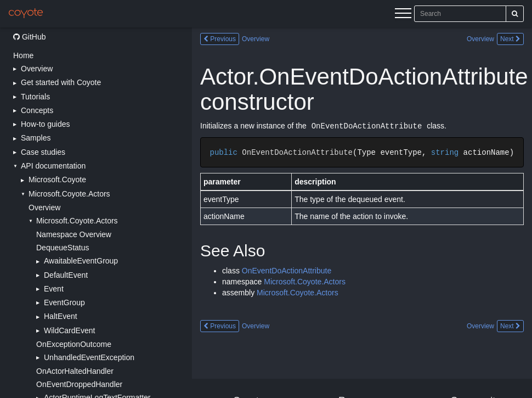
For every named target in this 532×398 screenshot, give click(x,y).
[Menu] (403, 15)
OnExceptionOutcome (74, 344)
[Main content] (362, 213)
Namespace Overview (74, 234)
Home (23, 55)
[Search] (515, 14)
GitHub (29, 37)
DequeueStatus (63, 248)
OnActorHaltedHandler (75, 371)
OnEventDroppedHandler (79, 384)
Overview (44, 208)
